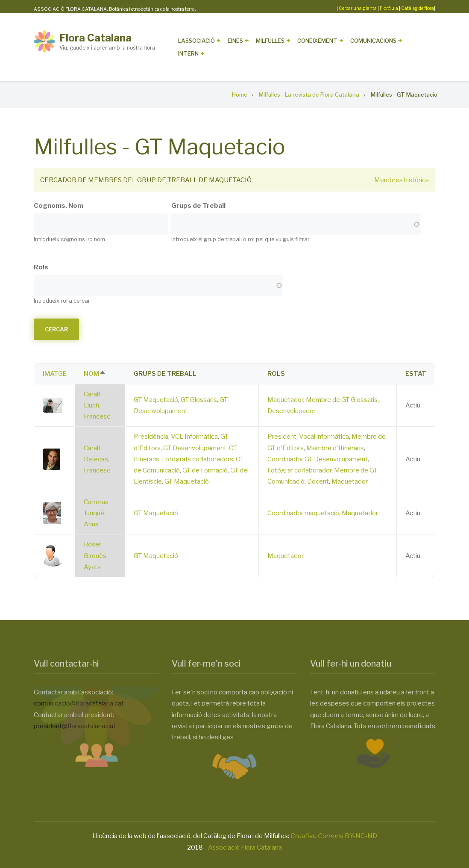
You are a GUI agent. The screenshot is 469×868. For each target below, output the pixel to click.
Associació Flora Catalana (245, 847)
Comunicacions (373, 41)
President (282, 437)
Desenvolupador (292, 411)
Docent (318, 481)
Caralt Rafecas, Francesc (97, 459)
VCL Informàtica (194, 437)
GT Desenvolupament (195, 448)
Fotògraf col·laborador (299, 470)
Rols (41, 267)
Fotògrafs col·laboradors (198, 459)
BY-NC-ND (334, 836)
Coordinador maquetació (303, 513)
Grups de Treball (198, 206)
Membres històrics (402, 180)
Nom (95, 374)
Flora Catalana (95, 38)
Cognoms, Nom (59, 206)
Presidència (151, 437)
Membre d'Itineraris (335, 448)
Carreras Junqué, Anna (96, 513)
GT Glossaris (199, 400)
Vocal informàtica (324, 437)
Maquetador (285, 400)
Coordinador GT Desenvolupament (318, 459)
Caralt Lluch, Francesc (97, 406)
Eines (235, 41)
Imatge (55, 374)
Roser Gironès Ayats (95, 556)
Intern (188, 53)
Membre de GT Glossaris (342, 400)
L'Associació (196, 41)
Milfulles (270, 41)
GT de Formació (205, 470)
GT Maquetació (156, 400)
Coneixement (317, 41)
